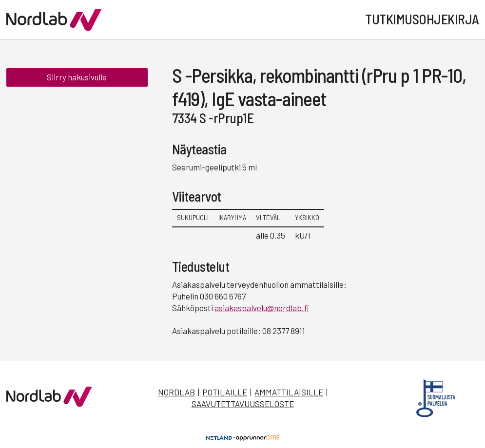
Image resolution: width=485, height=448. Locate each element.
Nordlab (176, 392)
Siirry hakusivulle (77, 77)
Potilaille (225, 392)
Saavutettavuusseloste (243, 404)
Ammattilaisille (289, 392)
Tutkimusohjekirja (422, 19)
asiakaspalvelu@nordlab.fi (262, 308)
